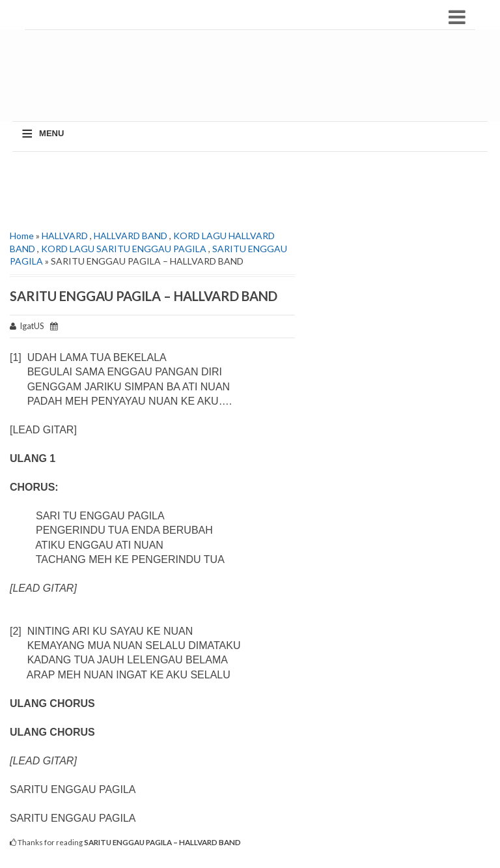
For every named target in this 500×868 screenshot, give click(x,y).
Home (22, 236)
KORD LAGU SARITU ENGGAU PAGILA (124, 249)
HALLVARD (65, 236)
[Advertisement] (253, 82)
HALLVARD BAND (131, 236)
